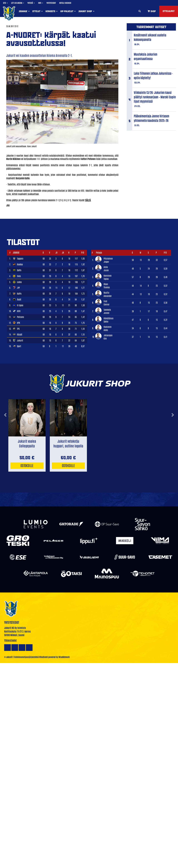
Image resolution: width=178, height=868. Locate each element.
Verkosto (52, 11)
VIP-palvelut (68, 11)
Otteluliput (169, 11)
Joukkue (24, 11)
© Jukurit (8, 657)
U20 (5, 3)
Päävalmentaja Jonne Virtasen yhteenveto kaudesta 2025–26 (152, 118)
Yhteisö (31, 3)
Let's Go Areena (18, 3)
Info (41, 3)
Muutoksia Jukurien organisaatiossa (146, 56)
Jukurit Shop (86, 11)
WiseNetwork (64, 657)
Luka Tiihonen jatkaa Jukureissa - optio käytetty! (153, 75)
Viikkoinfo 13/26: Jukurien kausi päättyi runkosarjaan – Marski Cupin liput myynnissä (155, 97)
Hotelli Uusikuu (65, 3)
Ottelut (38, 11)
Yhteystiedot (51, 3)
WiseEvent (44, 657)
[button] (5, 425)
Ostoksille (27, 465)
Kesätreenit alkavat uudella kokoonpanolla (150, 37)
